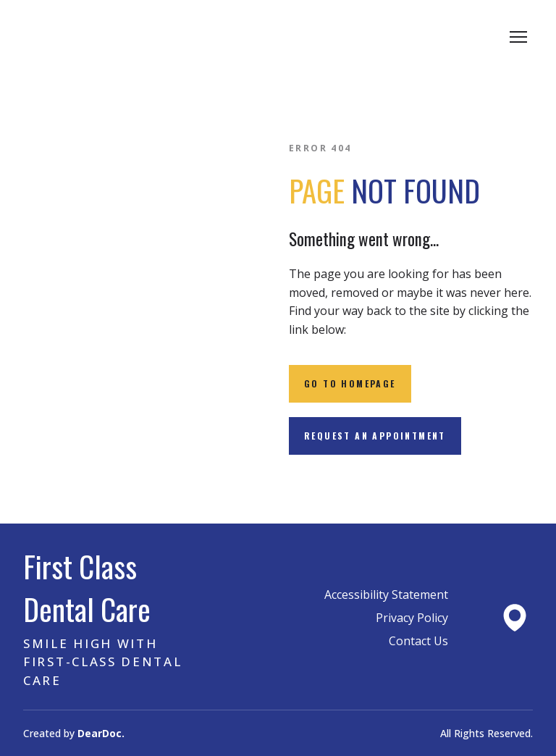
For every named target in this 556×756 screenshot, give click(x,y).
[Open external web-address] (515, 618)
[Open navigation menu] (518, 37)
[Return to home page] (135, 37)
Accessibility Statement (386, 595)
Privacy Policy (412, 618)
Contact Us (418, 641)
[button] (350, 384)
